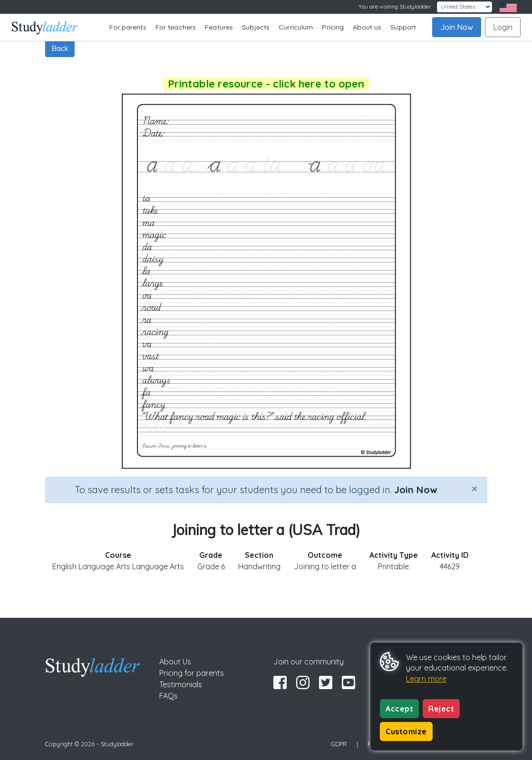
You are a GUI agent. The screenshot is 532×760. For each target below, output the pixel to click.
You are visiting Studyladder (395, 6)
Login (503, 27)
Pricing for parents (192, 673)
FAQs (169, 696)
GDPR (339, 744)
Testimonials (181, 684)
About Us (175, 662)
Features (219, 27)
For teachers (176, 27)
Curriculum (296, 27)
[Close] (474, 488)
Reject (441, 709)
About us (367, 27)
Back (60, 48)
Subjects (256, 27)
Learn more (426, 679)
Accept (399, 709)
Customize (406, 731)
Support (403, 27)
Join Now (457, 27)
